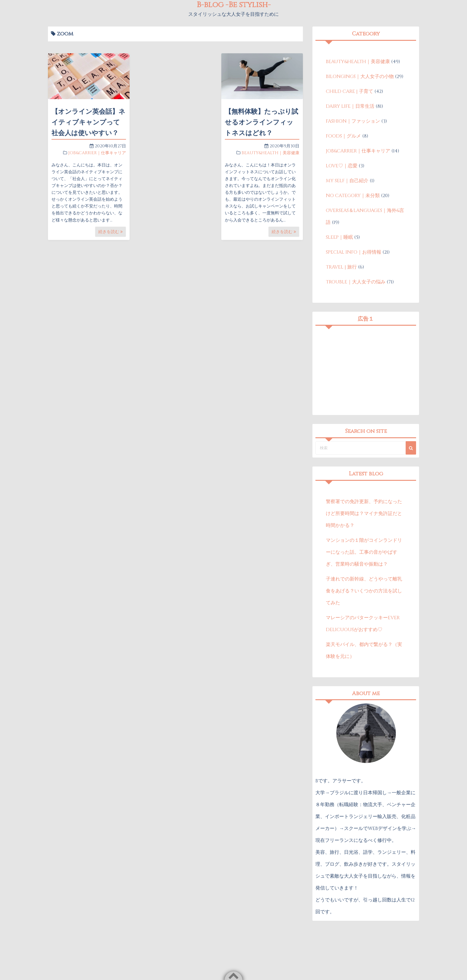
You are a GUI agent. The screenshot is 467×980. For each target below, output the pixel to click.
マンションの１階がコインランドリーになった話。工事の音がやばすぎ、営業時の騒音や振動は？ (364, 552)
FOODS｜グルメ (343, 136)
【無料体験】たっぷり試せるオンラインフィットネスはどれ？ (261, 123)
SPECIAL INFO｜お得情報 (354, 252)
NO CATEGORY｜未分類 (353, 196)
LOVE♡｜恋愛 (342, 166)
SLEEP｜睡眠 (339, 237)
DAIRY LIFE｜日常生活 (350, 106)
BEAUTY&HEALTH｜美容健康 (270, 153)
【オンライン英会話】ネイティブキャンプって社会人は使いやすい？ (88, 123)
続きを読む (110, 232)
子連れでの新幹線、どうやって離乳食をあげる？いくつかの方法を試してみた (364, 591)
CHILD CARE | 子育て (350, 91)
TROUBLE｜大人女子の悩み (356, 282)
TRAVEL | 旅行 (341, 267)
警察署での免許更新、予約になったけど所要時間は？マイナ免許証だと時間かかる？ (364, 514)
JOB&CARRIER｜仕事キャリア (97, 153)
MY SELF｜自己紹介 (347, 181)
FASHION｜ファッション (353, 121)
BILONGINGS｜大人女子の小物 (360, 77)
